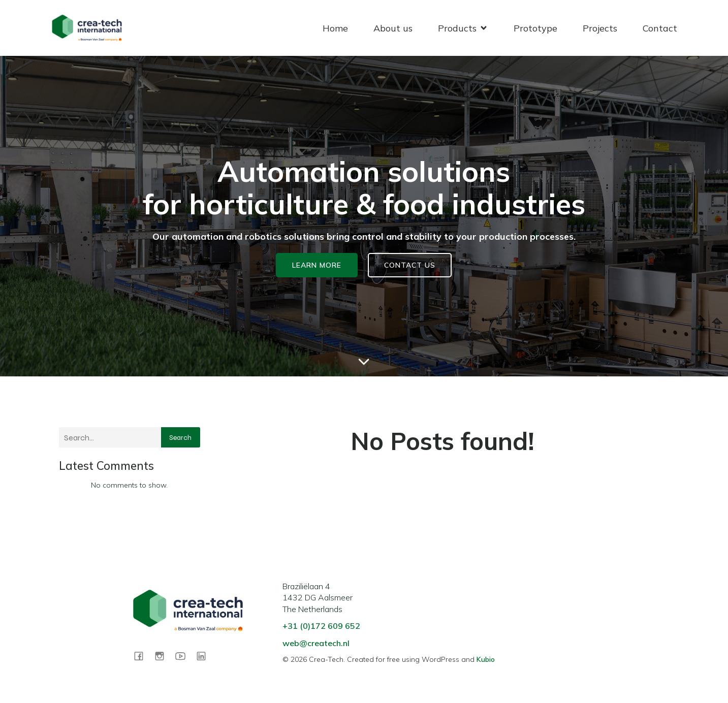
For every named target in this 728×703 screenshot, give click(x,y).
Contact (660, 28)
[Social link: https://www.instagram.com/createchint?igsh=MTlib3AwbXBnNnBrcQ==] (163, 656)
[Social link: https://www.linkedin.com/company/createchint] (205, 656)
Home (335, 28)
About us (393, 28)
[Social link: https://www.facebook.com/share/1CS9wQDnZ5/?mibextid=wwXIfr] (143, 656)
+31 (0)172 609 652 (321, 626)
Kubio (486, 659)
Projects (600, 28)
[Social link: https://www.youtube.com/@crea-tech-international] (184, 656)
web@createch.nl (316, 643)
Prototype (535, 28)
